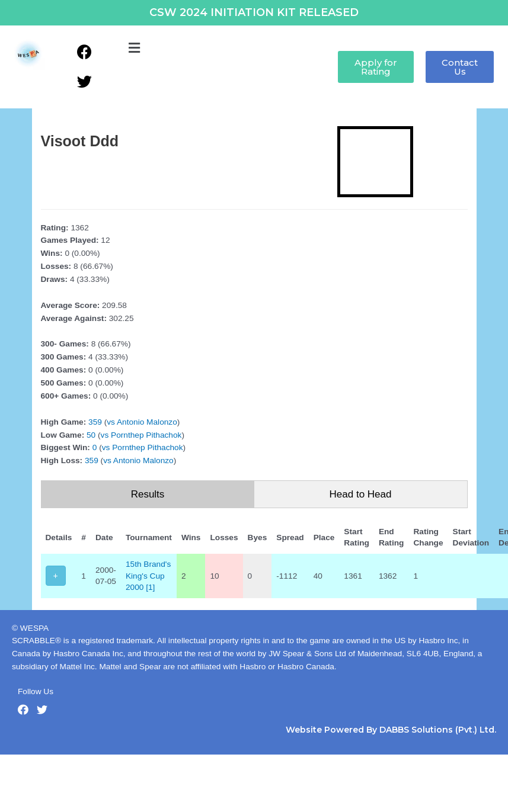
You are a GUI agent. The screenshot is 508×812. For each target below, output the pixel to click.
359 (95, 422)
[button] (134, 49)
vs (111, 422)
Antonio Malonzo (147, 422)
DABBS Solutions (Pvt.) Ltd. (438, 730)
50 (91, 435)
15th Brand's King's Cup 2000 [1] (148, 576)
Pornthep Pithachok (146, 435)
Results (148, 494)
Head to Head (361, 494)
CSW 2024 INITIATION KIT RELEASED (254, 12)
